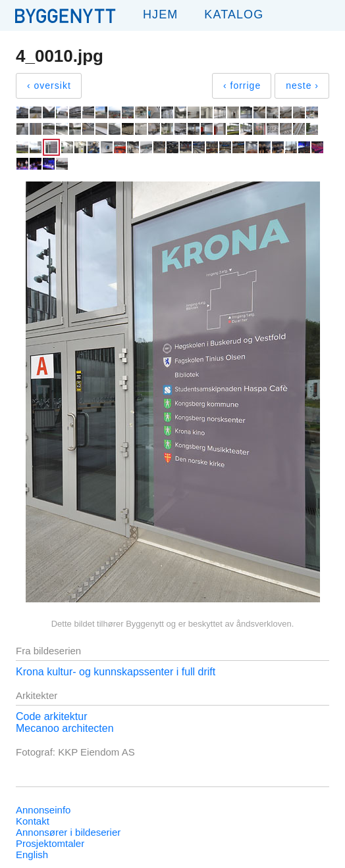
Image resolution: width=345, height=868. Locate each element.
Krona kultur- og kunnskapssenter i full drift (116, 672)
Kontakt (33, 821)
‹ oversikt (49, 85)
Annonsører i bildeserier (68, 832)
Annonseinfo (43, 810)
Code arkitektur (52, 716)
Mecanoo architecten (65, 728)
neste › (302, 85)
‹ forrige (242, 85)
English (32, 855)
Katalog (234, 14)
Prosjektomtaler (50, 843)
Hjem (160, 14)
